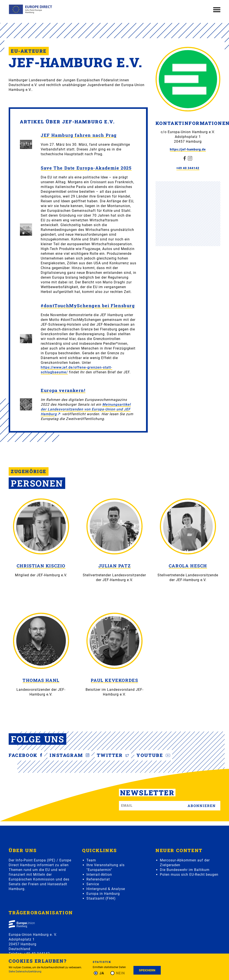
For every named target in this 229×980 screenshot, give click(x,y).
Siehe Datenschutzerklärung (25, 972)
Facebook (25, 755)
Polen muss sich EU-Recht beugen (189, 875)
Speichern (147, 970)
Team (91, 860)
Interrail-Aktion (99, 875)
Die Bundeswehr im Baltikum (185, 870)
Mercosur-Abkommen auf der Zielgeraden (185, 863)
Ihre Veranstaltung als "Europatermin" (106, 867)
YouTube (153, 755)
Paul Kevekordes (114, 680)
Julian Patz (115, 566)
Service (93, 884)
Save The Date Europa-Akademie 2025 (86, 168)
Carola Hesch (188, 566)
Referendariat (98, 879)
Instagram (69, 755)
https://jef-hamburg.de (188, 149)
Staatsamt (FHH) (101, 898)
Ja (102, 973)
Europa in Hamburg (103, 894)
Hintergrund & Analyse (106, 889)
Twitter (113, 755)
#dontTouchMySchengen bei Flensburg (88, 306)
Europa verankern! (63, 390)
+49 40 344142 (188, 168)
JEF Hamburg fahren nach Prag (79, 135)
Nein (120, 973)
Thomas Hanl (41, 680)
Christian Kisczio (41, 566)
